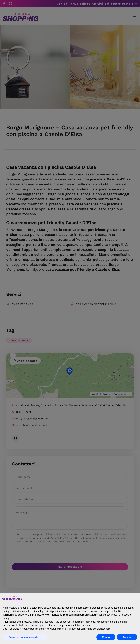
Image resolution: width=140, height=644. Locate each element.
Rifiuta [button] (106, 637)
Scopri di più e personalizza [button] (25, 637)
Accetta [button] (127, 637)
